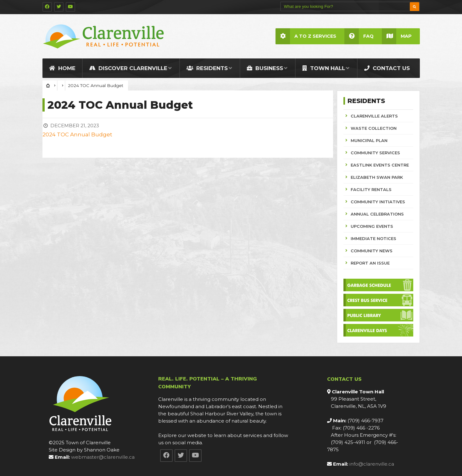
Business (265, 68)
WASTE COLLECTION (374, 128)
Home (62, 68)
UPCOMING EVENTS (372, 226)
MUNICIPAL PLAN (369, 140)
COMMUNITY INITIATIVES (378, 202)
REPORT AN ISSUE (370, 263)
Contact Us (387, 68)
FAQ (359, 36)
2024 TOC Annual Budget (77, 134)
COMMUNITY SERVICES (375, 153)
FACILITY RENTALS (371, 189)
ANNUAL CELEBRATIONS (377, 214)
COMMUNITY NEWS (372, 251)
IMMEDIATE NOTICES (373, 238)
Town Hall (324, 68)
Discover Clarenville (128, 68)
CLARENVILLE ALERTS (374, 116)
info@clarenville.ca (372, 464)
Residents (207, 68)
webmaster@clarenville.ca (103, 457)
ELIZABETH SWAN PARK (377, 177)
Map (397, 36)
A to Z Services (306, 36)
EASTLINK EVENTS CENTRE (380, 165)
